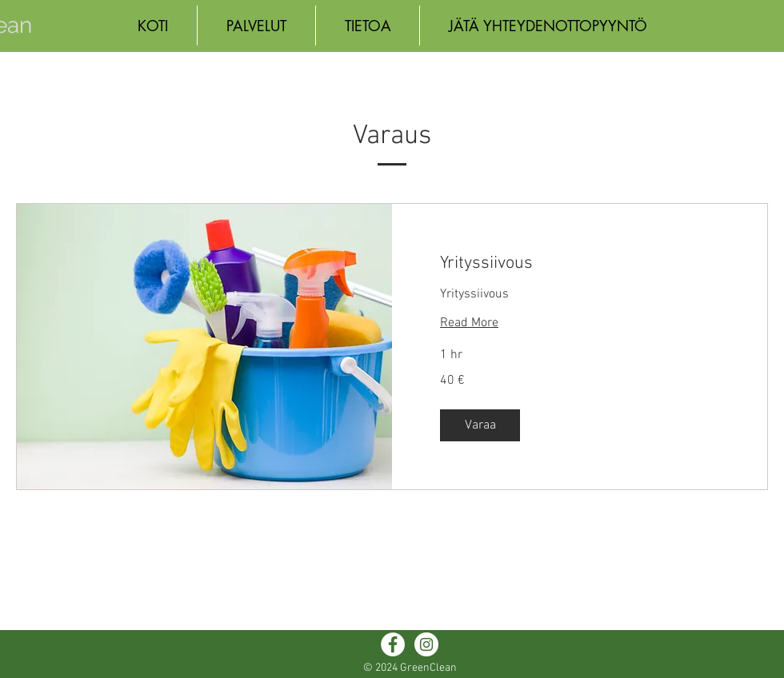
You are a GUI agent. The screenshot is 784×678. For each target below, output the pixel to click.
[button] (480, 425)
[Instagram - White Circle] (426, 644)
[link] (580, 263)
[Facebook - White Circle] (393, 644)
